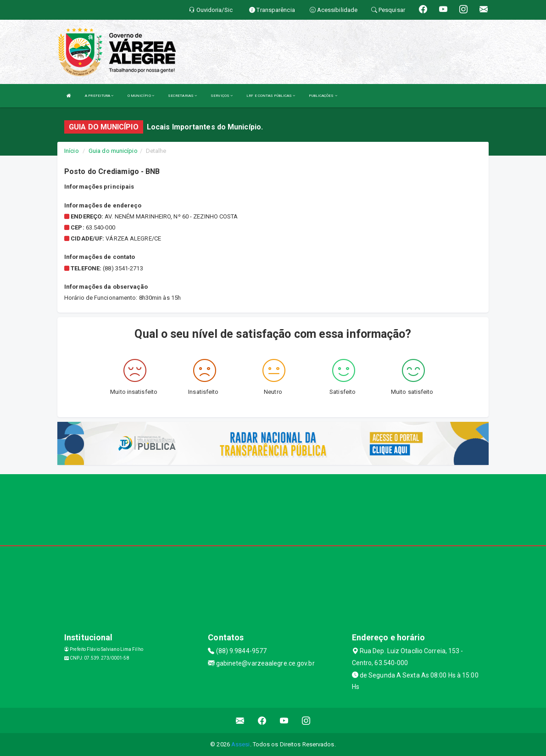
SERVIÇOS (222, 96)
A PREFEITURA (99, 96)
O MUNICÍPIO (141, 96)
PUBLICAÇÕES (323, 96)
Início (72, 151)
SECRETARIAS (182, 96)
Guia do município (113, 151)
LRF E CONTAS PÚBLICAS (271, 96)
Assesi (241, 744)
